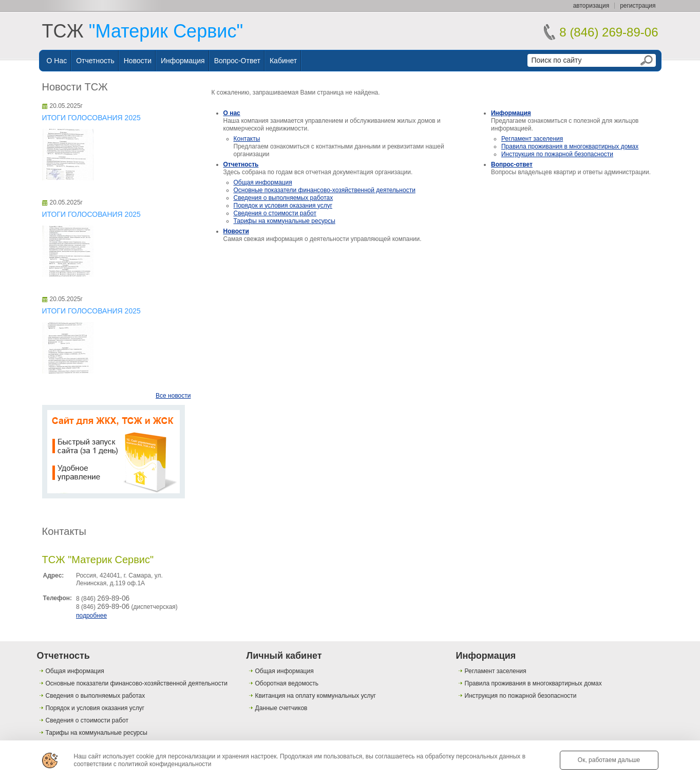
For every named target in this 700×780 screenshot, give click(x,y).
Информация (183, 61)
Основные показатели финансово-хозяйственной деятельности (325, 190)
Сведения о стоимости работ (275, 213)
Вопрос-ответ (237, 61)
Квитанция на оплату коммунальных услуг (316, 696)
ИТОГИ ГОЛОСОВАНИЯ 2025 (91, 118)
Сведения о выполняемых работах (283, 198)
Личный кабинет (284, 656)
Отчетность (95, 61)
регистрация (638, 6)
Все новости (173, 396)
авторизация (591, 6)
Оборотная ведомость (287, 683)
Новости (138, 61)
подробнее (91, 616)
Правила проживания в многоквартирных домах (570, 146)
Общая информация (263, 182)
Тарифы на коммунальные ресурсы (285, 221)
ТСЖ (143, 31)
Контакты (64, 531)
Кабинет (283, 61)
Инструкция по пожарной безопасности (557, 154)
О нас (57, 61)
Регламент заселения (532, 139)
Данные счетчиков (281, 708)
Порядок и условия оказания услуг (283, 206)
